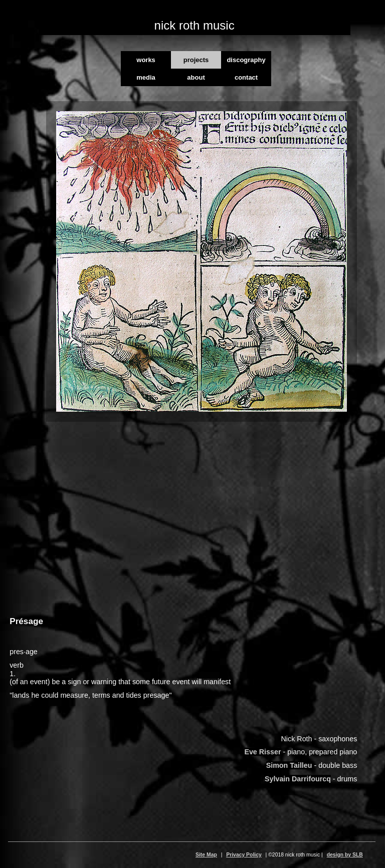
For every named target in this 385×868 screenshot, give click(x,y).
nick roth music (195, 25)
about (196, 77)
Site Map (206, 855)
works (146, 60)
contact (246, 77)
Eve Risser (262, 752)
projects (196, 60)
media (146, 77)
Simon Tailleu (289, 765)
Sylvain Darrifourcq (298, 779)
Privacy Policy (244, 855)
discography (246, 60)
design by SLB (345, 855)
